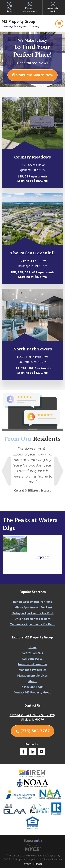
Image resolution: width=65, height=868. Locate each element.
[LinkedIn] (33, 752)
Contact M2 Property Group (32, 692)
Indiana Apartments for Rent (32, 607)
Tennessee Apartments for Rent (32, 624)
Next (58, 471)
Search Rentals (33, 653)
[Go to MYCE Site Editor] (32, 849)
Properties (43, 557)
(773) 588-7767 (33, 731)
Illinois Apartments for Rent (33, 602)
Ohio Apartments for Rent (33, 619)
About (32, 681)
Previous (6, 471)
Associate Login (33, 687)
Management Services (32, 675)
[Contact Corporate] (41, 752)
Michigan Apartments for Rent (33, 613)
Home (33, 647)
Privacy (27, 864)
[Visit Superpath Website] (32, 841)
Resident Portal (33, 659)
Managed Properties (33, 670)
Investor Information (33, 664)
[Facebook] (24, 752)
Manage (38, 864)
